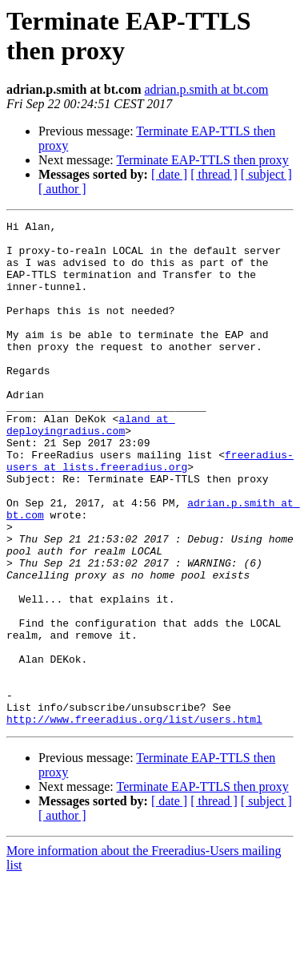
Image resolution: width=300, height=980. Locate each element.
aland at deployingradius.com (91, 466)
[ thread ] (214, 174)
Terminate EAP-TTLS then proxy (202, 160)
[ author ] (62, 189)
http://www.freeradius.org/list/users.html (134, 820)
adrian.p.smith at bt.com (206, 89)
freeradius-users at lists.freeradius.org (150, 510)
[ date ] (169, 174)
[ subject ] (266, 174)
